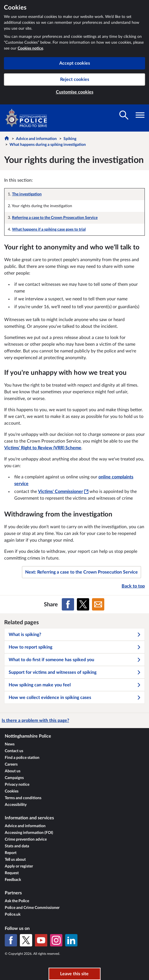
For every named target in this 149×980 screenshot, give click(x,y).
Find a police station (22, 758)
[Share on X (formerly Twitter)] (83, 604)
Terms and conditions (23, 798)
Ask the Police (17, 901)
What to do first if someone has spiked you (75, 660)
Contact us (14, 751)
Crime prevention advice (26, 839)
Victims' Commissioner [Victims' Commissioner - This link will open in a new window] (63, 492)
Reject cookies (75, 79)
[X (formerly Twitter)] (26, 940)
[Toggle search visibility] (124, 115)
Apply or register (19, 866)
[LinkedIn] (71, 940)
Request (12, 873)
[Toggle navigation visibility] (140, 115)
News (10, 744)
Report (11, 853)
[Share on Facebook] (68, 604)
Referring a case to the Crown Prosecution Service (55, 218)
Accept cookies (75, 63)
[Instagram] (56, 940)
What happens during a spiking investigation (48, 145)
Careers (11, 764)
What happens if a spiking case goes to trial (49, 230)
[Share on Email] (98, 604)
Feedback (13, 880)
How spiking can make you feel (75, 685)
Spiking (70, 139)
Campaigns (14, 778)
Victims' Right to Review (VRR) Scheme (43, 448)
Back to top (133, 586)
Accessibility (16, 805)
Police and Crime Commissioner (32, 908)
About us (13, 771)
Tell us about (15, 860)
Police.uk (13, 914)
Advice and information (36, 139)
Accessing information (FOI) (29, 833)
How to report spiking (75, 647)
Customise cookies (75, 92)
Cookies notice (30, 48)
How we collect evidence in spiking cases (75, 698)
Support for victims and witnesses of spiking (75, 672)
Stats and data (17, 846)
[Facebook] (11, 940)
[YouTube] (41, 940)
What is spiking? (75, 635)
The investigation (27, 194)
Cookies (12, 791)
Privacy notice (17, 785)
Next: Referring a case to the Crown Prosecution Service (81, 572)
